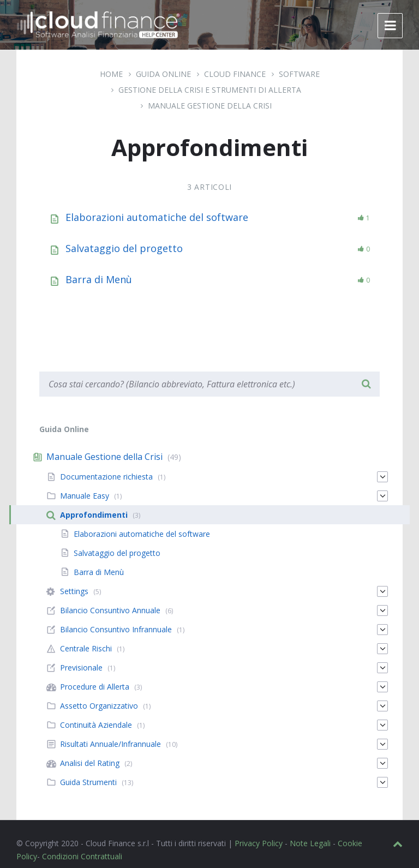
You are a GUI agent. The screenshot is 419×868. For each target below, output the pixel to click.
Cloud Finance (235, 74)
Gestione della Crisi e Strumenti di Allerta (210, 90)
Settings (74, 591)
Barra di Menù (99, 279)
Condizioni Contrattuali (82, 856)
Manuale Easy (85, 496)
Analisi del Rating (90, 763)
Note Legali (310, 843)
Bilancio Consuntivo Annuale (110, 610)
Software (299, 74)
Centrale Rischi (86, 648)
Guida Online (163, 74)
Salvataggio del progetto (124, 248)
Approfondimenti (94, 515)
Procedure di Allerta (95, 687)
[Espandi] (382, 477)
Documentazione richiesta (106, 477)
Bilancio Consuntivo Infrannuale (116, 629)
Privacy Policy (259, 843)
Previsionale (81, 668)
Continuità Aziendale (96, 725)
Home (111, 74)
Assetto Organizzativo (99, 706)
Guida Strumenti (88, 782)
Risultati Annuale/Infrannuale (110, 744)
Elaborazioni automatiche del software (157, 217)
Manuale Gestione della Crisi (210, 106)
